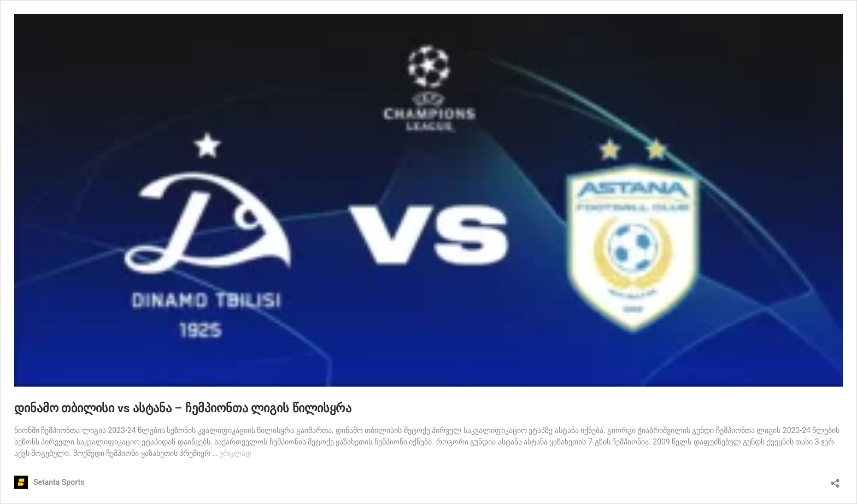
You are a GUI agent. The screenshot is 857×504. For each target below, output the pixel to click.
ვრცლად (235, 453)
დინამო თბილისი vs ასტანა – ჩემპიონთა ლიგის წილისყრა (183, 408)
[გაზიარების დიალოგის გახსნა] (835, 480)
